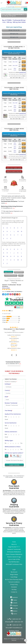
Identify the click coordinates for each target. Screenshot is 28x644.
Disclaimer (14, 587)
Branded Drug (22, 72)
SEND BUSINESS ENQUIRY (14, 172)
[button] (14, 423)
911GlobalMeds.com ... (12, 207)
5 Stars (4, 317)
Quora (14, 614)
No (6, 443)
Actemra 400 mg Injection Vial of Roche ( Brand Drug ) (14, 135)
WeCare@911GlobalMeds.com (14, 628)
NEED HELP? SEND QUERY (14, 168)
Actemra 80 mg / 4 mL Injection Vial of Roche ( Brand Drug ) (14, 53)
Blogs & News (14, 574)
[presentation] (12, 353)
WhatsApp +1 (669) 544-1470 (14, 622)
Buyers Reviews (8, 272)
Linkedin (14, 603)
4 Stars (4, 318)
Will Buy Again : (9, 441)
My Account (14, 572)
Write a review (6, 288)
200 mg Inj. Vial (14, 34)
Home (3, 14)
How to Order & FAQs (14, 559)
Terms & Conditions (14, 582)
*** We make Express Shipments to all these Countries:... (12, 212)
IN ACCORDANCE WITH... (13, 363)
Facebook (14, 597)
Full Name (8, 384)
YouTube (14, 608)
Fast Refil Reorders (14, 562)
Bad (6, 417)
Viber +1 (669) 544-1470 (14, 625)
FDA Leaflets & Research (11, 275)
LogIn (14, 569)
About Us (14, 544)
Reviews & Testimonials (14, 549)
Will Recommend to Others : (13, 447)
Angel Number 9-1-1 (14, 547)
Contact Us (14, 592)
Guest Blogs (14, 577)
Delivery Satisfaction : (11, 432)
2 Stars (4, 322)
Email (7, 397)
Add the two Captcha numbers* (14, 453)
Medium (14, 611)
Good (6, 419)
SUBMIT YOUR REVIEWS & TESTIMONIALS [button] (14, 372)
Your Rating (9, 411)
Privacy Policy (14, 584)
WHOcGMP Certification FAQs (14, 564)
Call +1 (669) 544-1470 (14, 619)
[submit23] (25, 9)
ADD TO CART (24, 62)
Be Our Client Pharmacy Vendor (14, 579)
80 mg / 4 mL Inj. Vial (14, 30)
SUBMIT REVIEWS (14, 465)
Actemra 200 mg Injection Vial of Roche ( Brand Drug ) (14, 94)
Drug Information (19, 272)
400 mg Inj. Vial (14, 37)
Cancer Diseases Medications (14, 554)
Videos (21, 275)
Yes (21, 443)
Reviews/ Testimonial (11, 403)
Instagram (14, 606)
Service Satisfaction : (11, 423)
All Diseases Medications (14, 552)
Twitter (14, 600)
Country (8, 390)
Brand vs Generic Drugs (14, 557)
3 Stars (4, 320)
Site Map (14, 589)
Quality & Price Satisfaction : (13, 414)
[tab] (8, 272)
